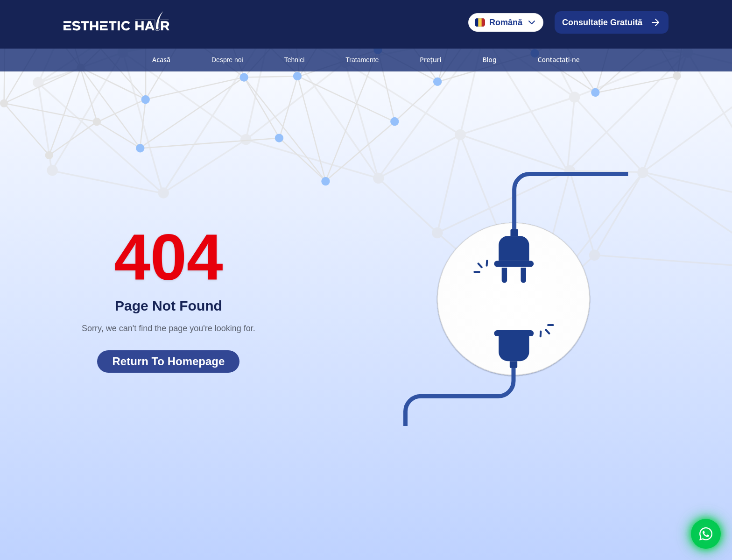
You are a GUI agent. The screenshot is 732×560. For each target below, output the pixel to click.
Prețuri (430, 60)
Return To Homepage (168, 361)
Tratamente (362, 60)
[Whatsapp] (706, 534)
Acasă (161, 60)
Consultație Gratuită (612, 22)
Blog (489, 60)
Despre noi (227, 60)
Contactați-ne (559, 60)
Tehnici (295, 60)
